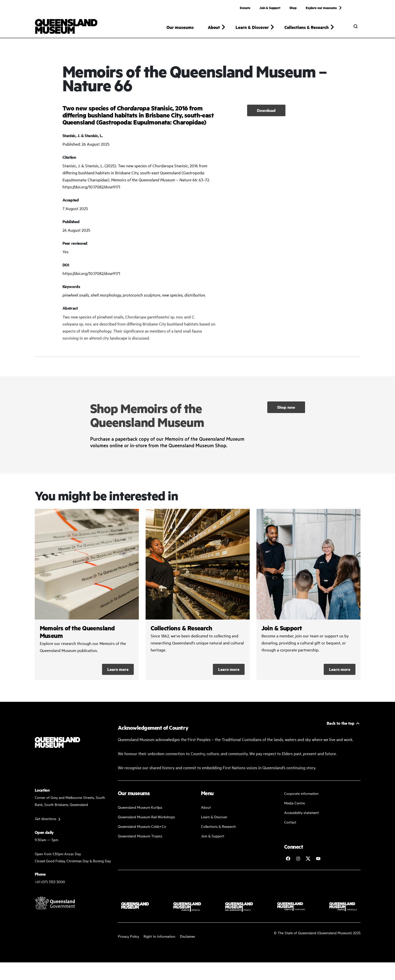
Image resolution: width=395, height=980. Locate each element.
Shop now (286, 409)
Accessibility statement (302, 815)
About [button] (214, 27)
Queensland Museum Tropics (140, 838)
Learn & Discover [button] (252, 27)
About (206, 810)
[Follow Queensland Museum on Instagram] (298, 861)
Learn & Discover (214, 819)
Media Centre (294, 805)
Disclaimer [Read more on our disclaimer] (188, 938)
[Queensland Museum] (66, 26)
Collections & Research (218, 829)
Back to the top (341, 726)
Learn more (118, 672)
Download (266, 113)
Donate (245, 8)
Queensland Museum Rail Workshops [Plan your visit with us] (146, 819)
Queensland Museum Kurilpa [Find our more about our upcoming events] (140, 810)
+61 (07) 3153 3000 (50, 884)
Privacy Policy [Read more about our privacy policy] (128, 938)
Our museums (180, 27)
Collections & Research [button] (307, 27)
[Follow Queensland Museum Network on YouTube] (318, 861)
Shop (293, 8)
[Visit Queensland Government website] (55, 905)
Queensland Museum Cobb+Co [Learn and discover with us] (142, 829)
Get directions (46, 821)
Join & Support (270, 8)
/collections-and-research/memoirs (87, 597)
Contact (290, 824)
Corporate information (301, 796)
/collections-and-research (198, 597)
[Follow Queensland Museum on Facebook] (288, 861)
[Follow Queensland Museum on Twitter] (308, 861)
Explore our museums (321, 8)
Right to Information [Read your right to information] (159, 938)
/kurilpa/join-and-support (308, 597)
